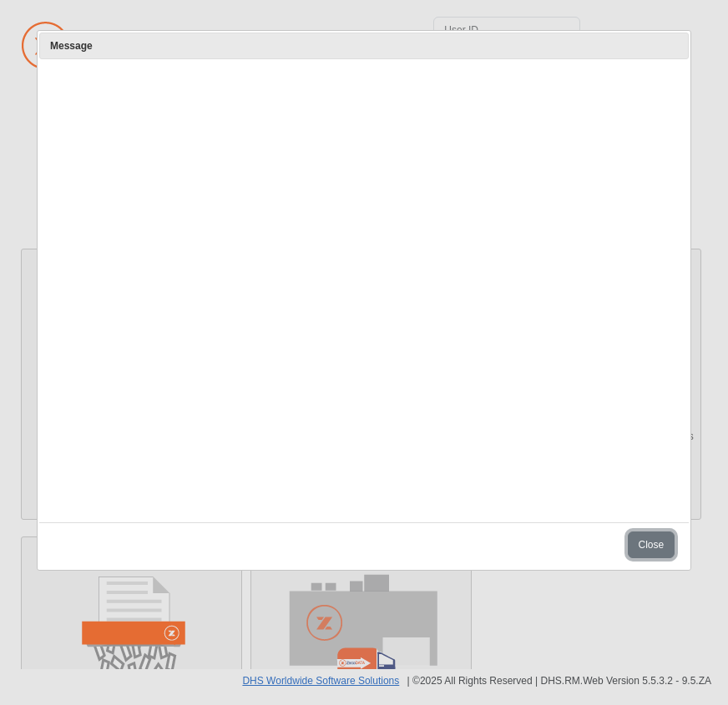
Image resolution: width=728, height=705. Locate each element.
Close (652, 545)
